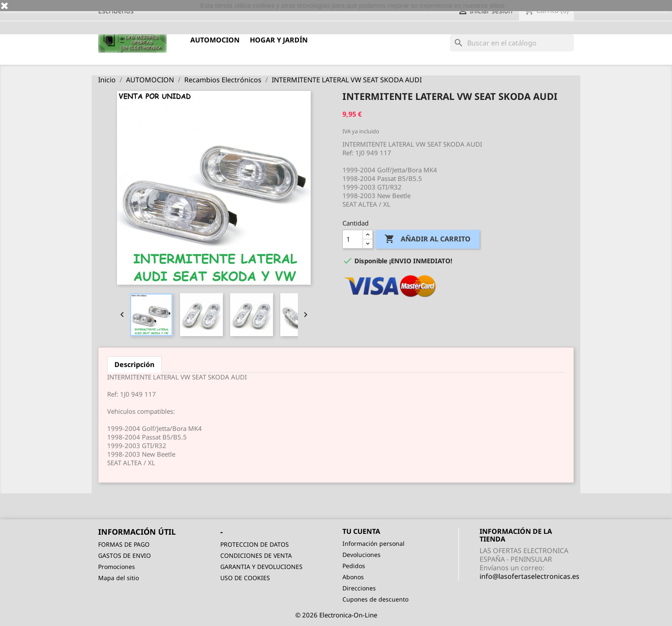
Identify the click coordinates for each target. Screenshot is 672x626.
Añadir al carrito (427, 239)
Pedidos (354, 566)
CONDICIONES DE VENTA (256, 555)
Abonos (353, 577)
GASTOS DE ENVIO (124, 555)
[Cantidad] (353, 239)
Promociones (117, 567)
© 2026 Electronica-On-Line (336, 615)
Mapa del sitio (118, 578)
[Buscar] (512, 43)
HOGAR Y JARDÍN (279, 40)
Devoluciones (361, 555)
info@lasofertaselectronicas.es (529, 576)
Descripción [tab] (134, 364)
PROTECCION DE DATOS (255, 544)
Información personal (373, 543)
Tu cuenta (361, 531)
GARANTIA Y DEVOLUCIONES (261, 567)
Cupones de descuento (375, 599)
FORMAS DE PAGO (124, 544)
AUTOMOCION (215, 40)
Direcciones (359, 588)
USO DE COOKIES (245, 578)
